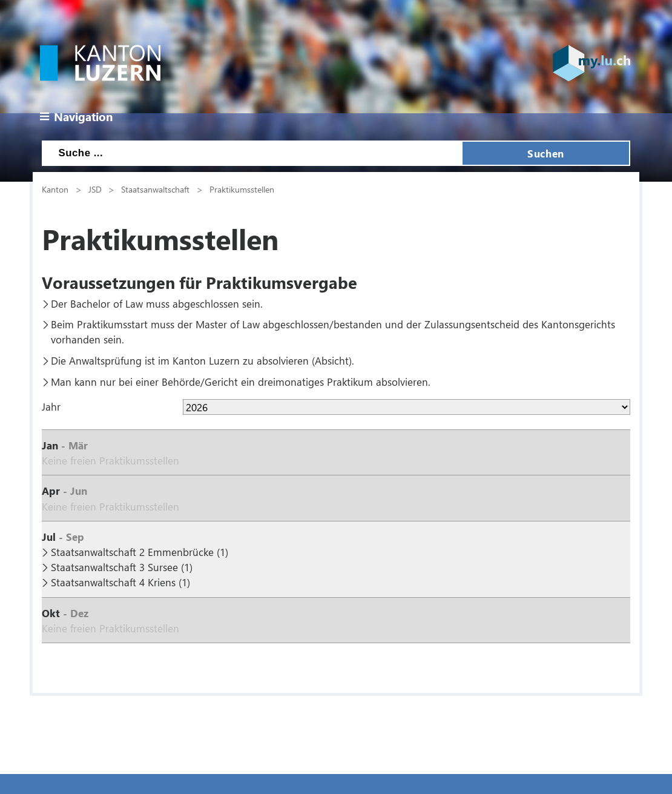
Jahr (51, 406)
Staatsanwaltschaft (155, 189)
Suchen (545, 153)
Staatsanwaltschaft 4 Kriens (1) (120, 582)
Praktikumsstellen (242, 189)
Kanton (55, 189)
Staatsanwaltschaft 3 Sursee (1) (122, 567)
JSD (95, 189)
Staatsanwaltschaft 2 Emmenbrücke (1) (140, 552)
